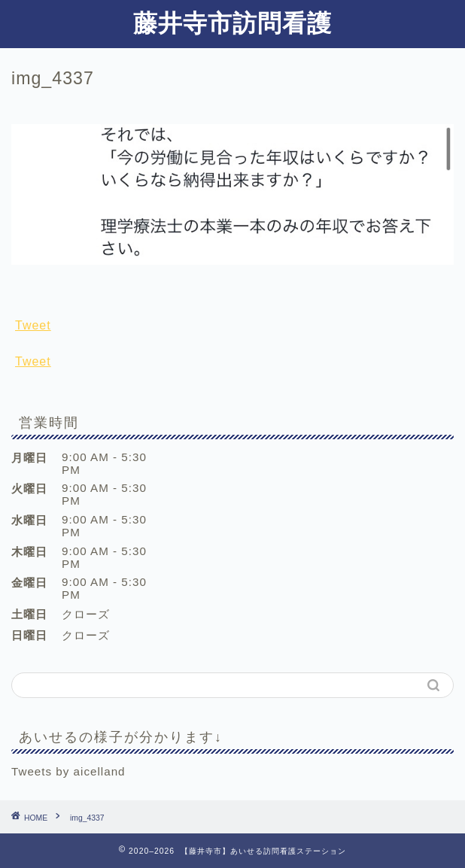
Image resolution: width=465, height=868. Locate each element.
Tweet (33, 325)
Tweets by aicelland (68, 771)
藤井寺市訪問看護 (232, 23)
